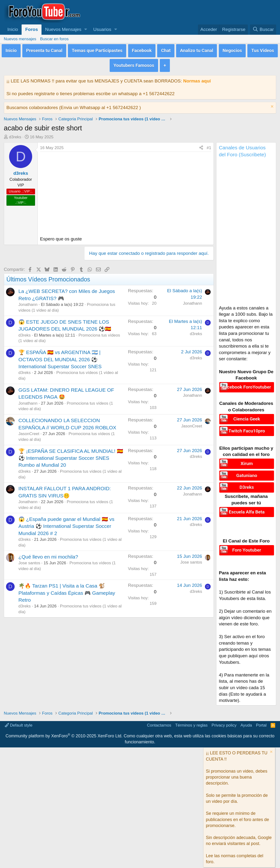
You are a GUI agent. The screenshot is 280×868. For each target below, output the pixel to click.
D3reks (247, 483)
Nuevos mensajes (20, 39)
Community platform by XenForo (64, 732)
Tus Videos (263, 50)
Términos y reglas (191, 721)
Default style (19, 721)
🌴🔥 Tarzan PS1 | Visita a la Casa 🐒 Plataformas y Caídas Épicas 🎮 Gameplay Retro (67, 591)
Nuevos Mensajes (63, 29)
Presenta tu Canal (44, 50)
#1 (209, 146)
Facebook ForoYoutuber (247, 385)
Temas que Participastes (97, 50)
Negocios (232, 50)
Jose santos (29, 561)
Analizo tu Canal (197, 50)
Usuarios (102, 29)
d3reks (15, 135)
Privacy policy (224, 721)
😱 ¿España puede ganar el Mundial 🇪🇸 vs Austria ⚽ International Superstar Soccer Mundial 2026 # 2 (66, 524)
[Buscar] (263, 30)
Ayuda (246, 721)
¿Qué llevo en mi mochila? (48, 554)
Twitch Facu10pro (247, 428)
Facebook (142, 50)
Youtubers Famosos (134, 63)
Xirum (247, 461)
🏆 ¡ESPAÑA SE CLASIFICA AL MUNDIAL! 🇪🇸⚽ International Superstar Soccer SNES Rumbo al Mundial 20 (71, 456)
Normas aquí (197, 79)
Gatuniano (247, 472)
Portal (261, 721)
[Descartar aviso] (271, 105)
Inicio (13, 29)
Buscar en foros (54, 39)
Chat (166, 50)
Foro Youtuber (247, 545)
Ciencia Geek (247, 417)
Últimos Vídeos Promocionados (48, 277)
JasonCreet (29, 432)
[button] (86, 30)
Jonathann (28, 302)
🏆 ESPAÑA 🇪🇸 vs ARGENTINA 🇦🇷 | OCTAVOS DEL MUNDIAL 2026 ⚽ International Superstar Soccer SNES (60, 357)
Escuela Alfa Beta (247, 507)
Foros (32, 29)
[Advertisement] (246, 231)
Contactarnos (159, 721)
